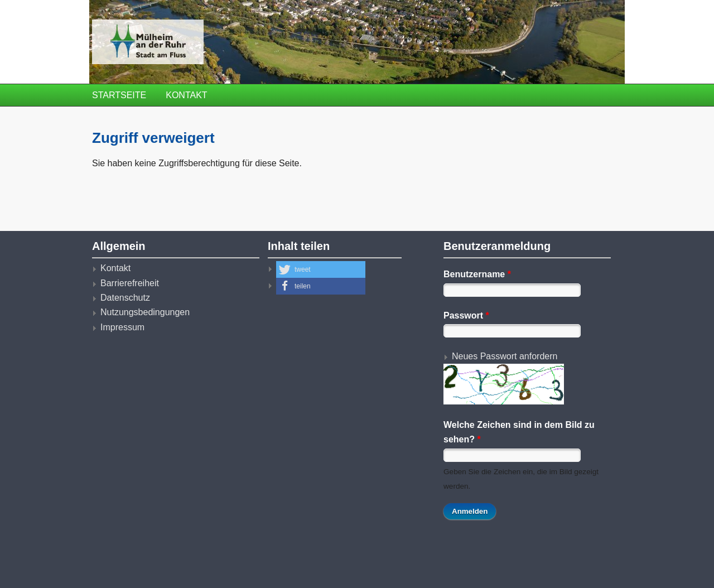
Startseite (119, 95)
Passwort (466, 315)
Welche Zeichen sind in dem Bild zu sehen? (519, 432)
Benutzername (477, 274)
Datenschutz (125, 298)
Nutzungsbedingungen (145, 312)
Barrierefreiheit (130, 283)
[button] (321, 269)
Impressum (122, 327)
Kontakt (186, 95)
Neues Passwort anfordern (505, 356)
